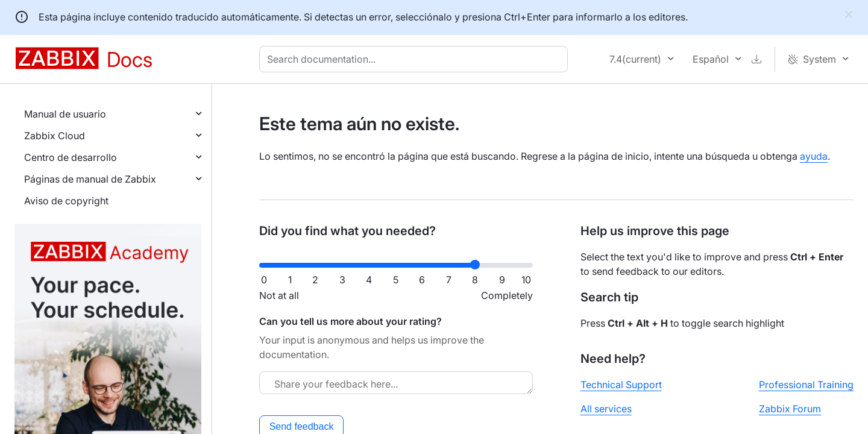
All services (606, 409)
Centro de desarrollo (71, 157)
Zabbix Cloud (55, 136)
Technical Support (621, 385)
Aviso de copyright (66, 201)
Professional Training (806, 385)
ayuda (814, 156)
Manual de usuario (65, 114)
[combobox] (416, 59)
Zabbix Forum (790, 409)
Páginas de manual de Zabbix (90, 179)
